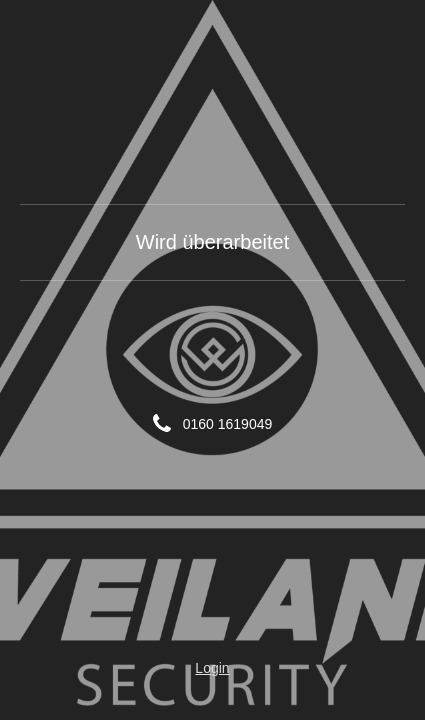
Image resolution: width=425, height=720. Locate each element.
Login (212, 668)
